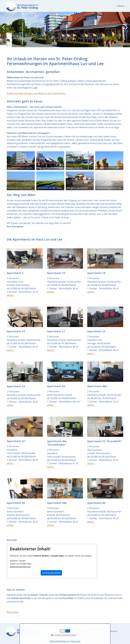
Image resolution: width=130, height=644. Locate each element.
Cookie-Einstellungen (64, 635)
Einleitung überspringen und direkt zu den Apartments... (37, 93)
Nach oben (13, 612)
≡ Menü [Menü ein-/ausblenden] (120, 6)
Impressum (76, 641)
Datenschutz (111, 631)
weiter (126, 30)
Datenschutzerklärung (20, 567)
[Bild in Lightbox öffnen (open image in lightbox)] (21, 161)
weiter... (11, 295)
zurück (4, 30)
